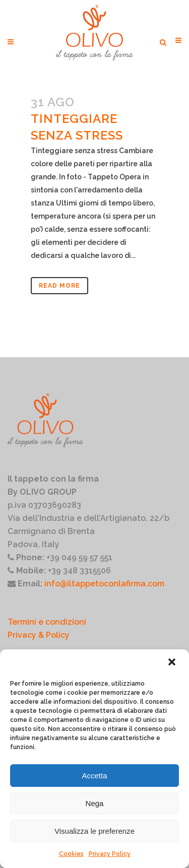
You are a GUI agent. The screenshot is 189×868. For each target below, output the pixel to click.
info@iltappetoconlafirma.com (104, 584)
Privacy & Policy (39, 635)
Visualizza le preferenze (94, 831)
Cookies (71, 854)
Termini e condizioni (47, 622)
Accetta (94, 776)
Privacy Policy (110, 854)
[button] (173, 663)
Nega (95, 803)
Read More (59, 286)
